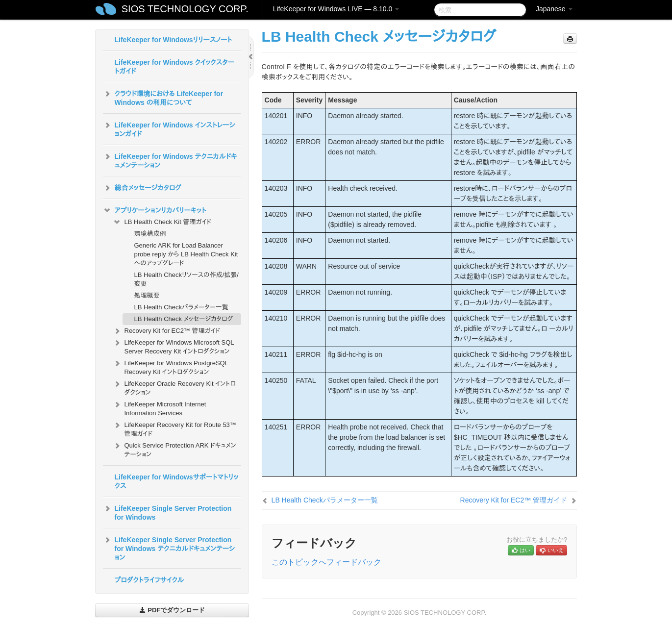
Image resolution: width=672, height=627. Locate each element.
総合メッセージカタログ (142, 188)
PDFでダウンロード (172, 610)
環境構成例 (150, 234)
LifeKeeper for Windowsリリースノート (174, 40)
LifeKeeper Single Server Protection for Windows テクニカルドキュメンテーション (169, 548)
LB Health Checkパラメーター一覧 (181, 307)
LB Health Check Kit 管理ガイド (162, 222)
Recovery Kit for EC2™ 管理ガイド (167, 331)
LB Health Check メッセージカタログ (184, 319)
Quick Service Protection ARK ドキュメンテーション (174, 449)
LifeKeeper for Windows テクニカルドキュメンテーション (170, 160)
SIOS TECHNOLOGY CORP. (185, 9)
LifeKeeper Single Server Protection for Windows (167, 512)
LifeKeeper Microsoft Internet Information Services (160, 408)
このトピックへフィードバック (326, 562)
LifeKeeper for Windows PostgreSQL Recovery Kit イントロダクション (171, 366)
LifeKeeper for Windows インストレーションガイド (169, 128)
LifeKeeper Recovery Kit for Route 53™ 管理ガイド (174, 428)
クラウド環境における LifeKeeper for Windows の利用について (163, 97)
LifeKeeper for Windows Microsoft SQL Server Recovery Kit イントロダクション (174, 346)
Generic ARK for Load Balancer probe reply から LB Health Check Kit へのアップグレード (186, 254)
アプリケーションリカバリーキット (155, 210)
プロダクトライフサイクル (149, 580)
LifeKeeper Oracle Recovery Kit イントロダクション (174, 387)
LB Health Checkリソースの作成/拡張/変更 (187, 279)
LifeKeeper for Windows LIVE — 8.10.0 (336, 9)
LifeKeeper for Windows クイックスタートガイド (174, 67)
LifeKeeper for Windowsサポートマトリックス (177, 481)
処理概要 (147, 295)
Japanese (554, 9)
